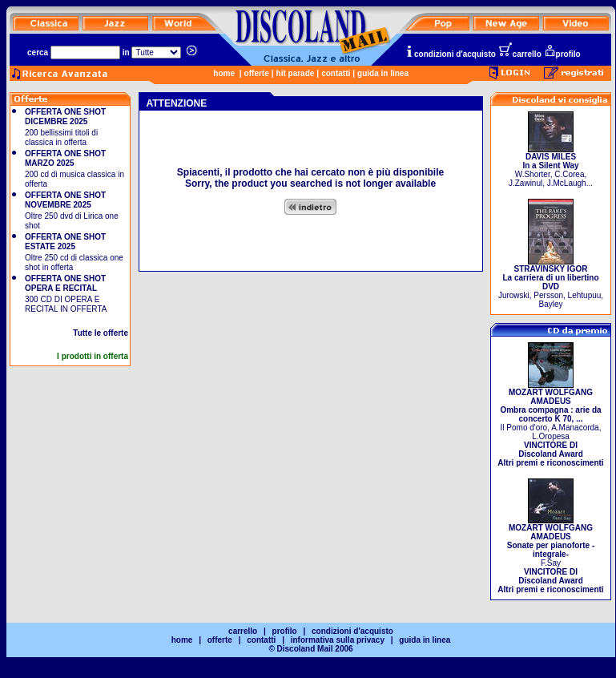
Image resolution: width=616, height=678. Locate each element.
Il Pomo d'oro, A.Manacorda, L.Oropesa (550, 424)
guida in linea (383, 73)
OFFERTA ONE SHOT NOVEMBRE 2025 (65, 200)
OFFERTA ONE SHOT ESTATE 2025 (65, 242)
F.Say (550, 555)
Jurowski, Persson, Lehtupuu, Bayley (551, 283)
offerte (257, 73)
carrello (520, 54)
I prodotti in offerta (93, 356)
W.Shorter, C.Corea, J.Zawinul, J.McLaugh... (551, 166)
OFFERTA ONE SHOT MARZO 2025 (65, 158)
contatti (336, 73)
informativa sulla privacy (338, 640)
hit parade (296, 73)
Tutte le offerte (101, 333)
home (224, 73)
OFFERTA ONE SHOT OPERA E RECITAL (65, 283)
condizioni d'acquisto (450, 54)
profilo (562, 54)
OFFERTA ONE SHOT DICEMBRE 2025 (65, 117)
